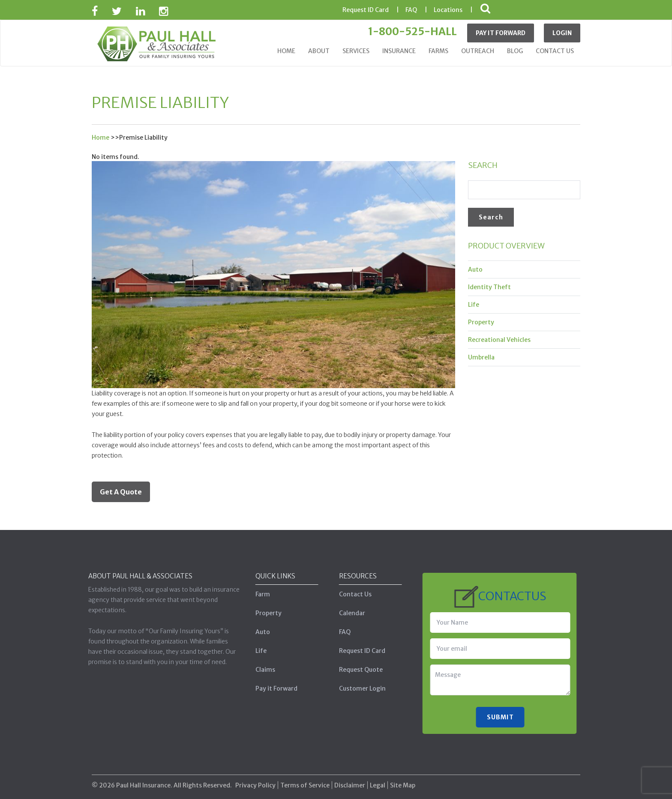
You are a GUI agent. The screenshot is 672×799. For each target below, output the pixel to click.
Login (562, 33)
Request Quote (356, 670)
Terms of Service (305, 781)
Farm (258, 594)
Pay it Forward (272, 688)
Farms (438, 51)
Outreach (478, 51)
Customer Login (358, 688)
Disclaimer (350, 781)
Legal (378, 781)
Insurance (399, 51)
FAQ (411, 10)
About (319, 51)
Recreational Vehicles (499, 340)
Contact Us (555, 51)
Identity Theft (489, 287)
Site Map (403, 781)
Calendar (347, 613)
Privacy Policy (255, 781)
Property (481, 322)
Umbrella (481, 357)
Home (286, 51)
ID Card (366, 10)
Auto (475, 269)
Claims (261, 670)
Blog (515, 51)
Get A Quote (121, 492)
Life (474, 305)
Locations (448, 10)
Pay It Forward (501, 33)
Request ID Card (357, 651)
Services (356, 51)
